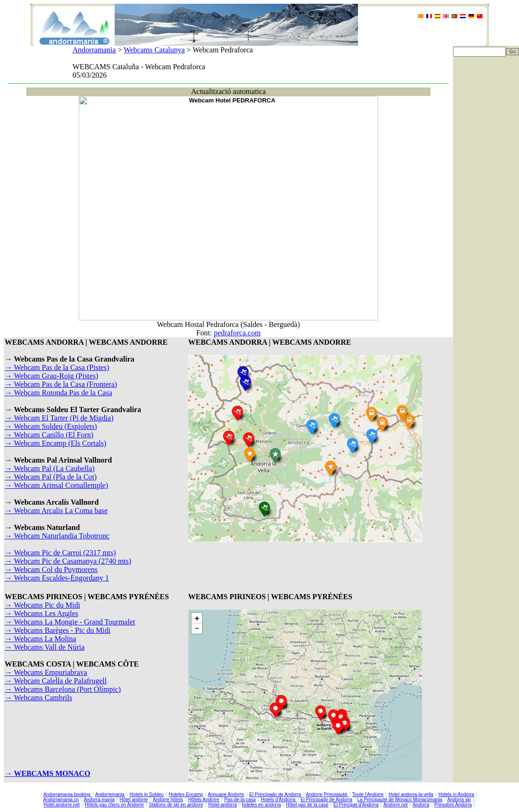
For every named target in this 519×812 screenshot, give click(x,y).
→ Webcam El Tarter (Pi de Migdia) (59, 418)
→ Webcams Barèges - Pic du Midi (58, 630)
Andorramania (94, 50)
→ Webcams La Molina (40, 639)
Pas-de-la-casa (240, 800)
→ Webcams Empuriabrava (46, 672)
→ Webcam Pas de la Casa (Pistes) (57, 367)
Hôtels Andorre (204, 800)
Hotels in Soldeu (147, 794)
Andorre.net (395, 805)
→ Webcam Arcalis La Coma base (56, 511)
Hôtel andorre (134, 800)
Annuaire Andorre (226, 794)
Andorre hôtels (168, 800)
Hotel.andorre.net (62, 805)
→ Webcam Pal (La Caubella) (50, 468)
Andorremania (110, 794)
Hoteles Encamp (186, 794)
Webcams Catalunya (154, 50)
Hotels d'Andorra (279, 800)
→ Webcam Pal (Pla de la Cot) (51, 477)
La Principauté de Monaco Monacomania (400, 800)
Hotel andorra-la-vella (411, 794)
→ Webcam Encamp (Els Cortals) (55, 443)
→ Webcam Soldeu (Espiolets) (51, 426)
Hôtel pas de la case (307, 805)
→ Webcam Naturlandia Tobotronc (57, 536)
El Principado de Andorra (275, 794)
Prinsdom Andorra (453, 805)
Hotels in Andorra (457, 794)
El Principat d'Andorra (356, 805)
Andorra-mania (99, 800)
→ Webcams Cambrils (38, 698)
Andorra (421, 805)
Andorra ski (459, 800)
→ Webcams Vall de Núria (45, 647)
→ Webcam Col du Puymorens (51, 569)
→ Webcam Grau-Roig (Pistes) (51, 376)
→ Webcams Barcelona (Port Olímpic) (63, 689)
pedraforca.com (237, 333)
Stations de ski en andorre (176, 805)
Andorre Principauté (327, 794)
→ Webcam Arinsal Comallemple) (56, 485)
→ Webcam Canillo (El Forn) (49, 435)
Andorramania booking (67, 794)
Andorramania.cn (61, 800)
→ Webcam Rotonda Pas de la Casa (58, 393)
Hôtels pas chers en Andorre (114, 805)
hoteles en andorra (261, 805)
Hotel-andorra (223, 805)
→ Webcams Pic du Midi (42, 605)
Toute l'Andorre (368, 794)
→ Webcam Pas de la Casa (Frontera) (61, 384)
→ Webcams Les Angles (41, 613)
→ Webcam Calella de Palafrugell (56, 681)
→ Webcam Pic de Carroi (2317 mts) (60, 553)
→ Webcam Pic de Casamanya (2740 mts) (68, 561)
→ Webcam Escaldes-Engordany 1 (57, 578)
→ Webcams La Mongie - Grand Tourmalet (70, 622)
